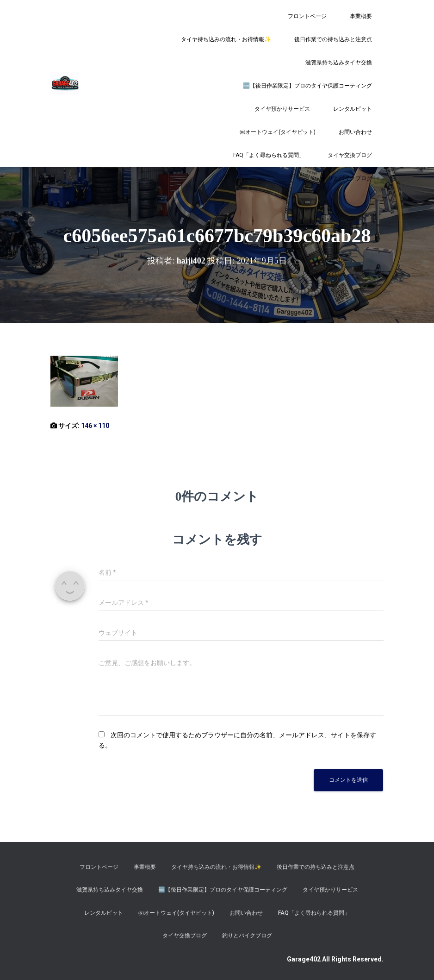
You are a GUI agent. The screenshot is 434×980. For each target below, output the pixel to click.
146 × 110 (95, 426)
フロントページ (307, 16)
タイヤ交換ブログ (350, 155)
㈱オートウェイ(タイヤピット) (278, 132)
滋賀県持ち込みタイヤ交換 (339, 63)
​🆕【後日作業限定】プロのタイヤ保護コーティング (307, 86)
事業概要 (361, 16)
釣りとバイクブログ (347, 178)
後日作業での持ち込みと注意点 (333, 39)
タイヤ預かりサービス (282, 109)
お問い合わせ (355, 132)
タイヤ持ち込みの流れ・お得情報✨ (226, 39)
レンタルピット (353, 109)
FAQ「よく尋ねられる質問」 (269, 155)
